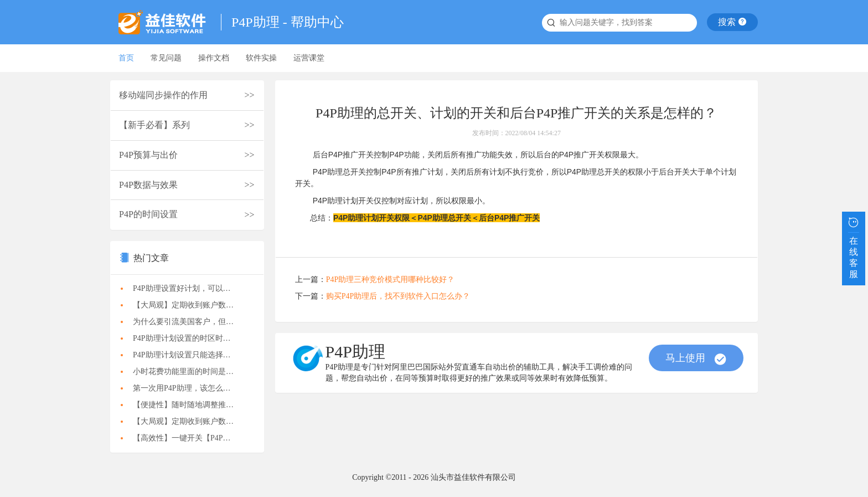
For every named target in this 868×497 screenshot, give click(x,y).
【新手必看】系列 (154, 125)
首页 (126, 58)
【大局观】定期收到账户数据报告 (190, 305)
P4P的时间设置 (148, 214)
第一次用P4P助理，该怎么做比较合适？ (190, 388)
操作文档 (214, 58)
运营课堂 (309, 58)
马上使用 (696, 359)
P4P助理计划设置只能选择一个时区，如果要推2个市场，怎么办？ (190, 355)
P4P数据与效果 (148, 185)
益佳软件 (166, 22)
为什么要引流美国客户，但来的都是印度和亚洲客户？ (190, 322)
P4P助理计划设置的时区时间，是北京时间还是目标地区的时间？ (190, 338)
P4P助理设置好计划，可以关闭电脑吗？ (190, 288)
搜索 (732, 22)
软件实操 (261, 58)
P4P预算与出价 (148, 155)
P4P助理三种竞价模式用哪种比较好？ (391, 280)
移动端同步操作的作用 (163, 95)
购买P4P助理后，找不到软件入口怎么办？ (398, 296)
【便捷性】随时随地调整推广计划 (190, 405)
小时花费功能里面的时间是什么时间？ (190, 372)
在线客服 (854, 247)
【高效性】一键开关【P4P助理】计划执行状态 (190, 438)
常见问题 (166, 58)
